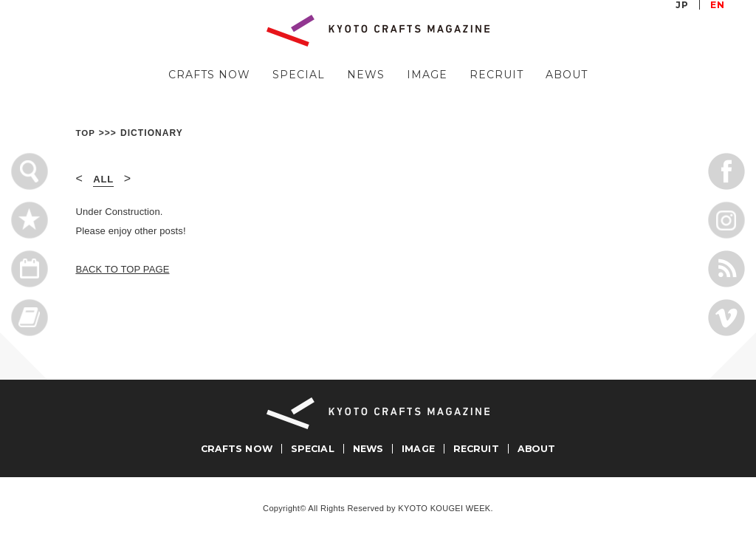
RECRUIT (496, 75)
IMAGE (427, 75)
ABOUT (567, 75)
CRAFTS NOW (209, 75)
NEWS (366, 75)
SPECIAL (299, 75)
